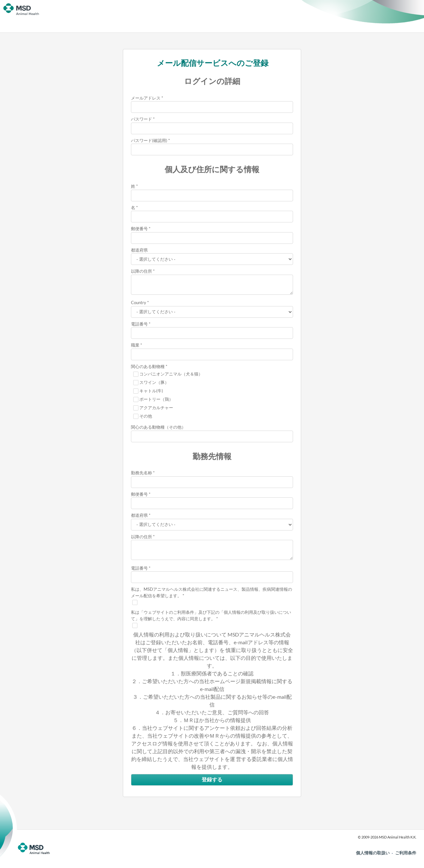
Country (139, 303)
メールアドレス (146, 98)
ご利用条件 (406, 853)
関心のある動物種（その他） (158, 427)
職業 (135, 345)
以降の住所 (141, 271)
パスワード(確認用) (149, 140)
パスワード (141, 119)
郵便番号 (139, 229)
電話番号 (139, 324)
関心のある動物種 (148, 366)
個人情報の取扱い (373, 853)
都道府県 (139, 250)
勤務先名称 (141, 473)
